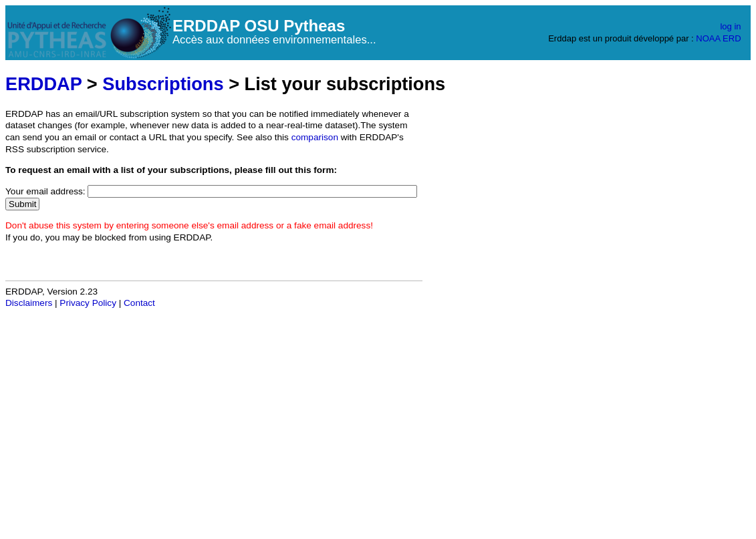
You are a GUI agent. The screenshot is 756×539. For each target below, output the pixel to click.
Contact (139, 303)
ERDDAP (43, 84)
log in (730, 26)
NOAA (708, 38)
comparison (315, 137)
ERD (732, 38)
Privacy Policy (88, 303)
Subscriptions (163, 84)
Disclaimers (29, 303)
